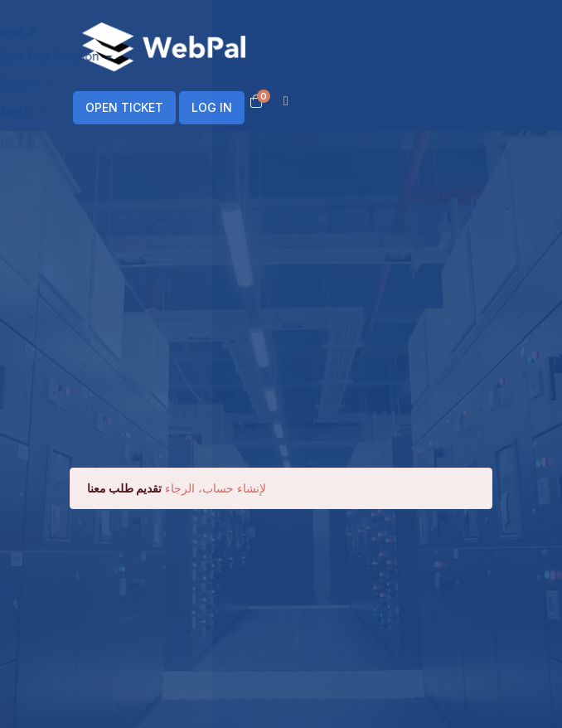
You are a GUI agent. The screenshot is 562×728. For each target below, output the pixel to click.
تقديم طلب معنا (124, 488)
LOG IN (212, 107)
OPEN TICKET (124, 107)
